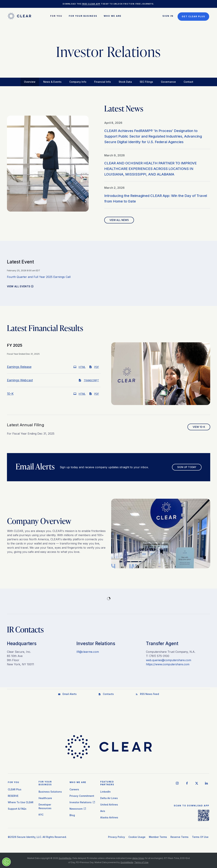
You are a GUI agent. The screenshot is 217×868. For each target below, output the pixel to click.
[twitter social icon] (197, 783)
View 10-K (199, 427)
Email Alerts (70, 694)
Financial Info (103, 82)
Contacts (108, 694)
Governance (168, 82)
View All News (119, 220)
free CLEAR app (91, 4)
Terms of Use (141, 862)
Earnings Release (19, 367)
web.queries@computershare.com (169, 660)
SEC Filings (146, 82)
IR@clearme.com (88, 652)
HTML (79, 367)
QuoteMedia (65, 858)
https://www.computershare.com (168, 664)
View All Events (19, 286)
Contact (188, 82)
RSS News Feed (150, 694)
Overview (30, 82)
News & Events (52, 82)
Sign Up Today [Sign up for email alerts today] (187, 467)
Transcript (89, 380)
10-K (10, 394)
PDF (94, 367)
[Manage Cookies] (6, 862)
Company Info (78, 82)
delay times (138, 858)
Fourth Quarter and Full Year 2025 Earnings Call (39, 277)
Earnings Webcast (20, 380)
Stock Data (125, 82)
